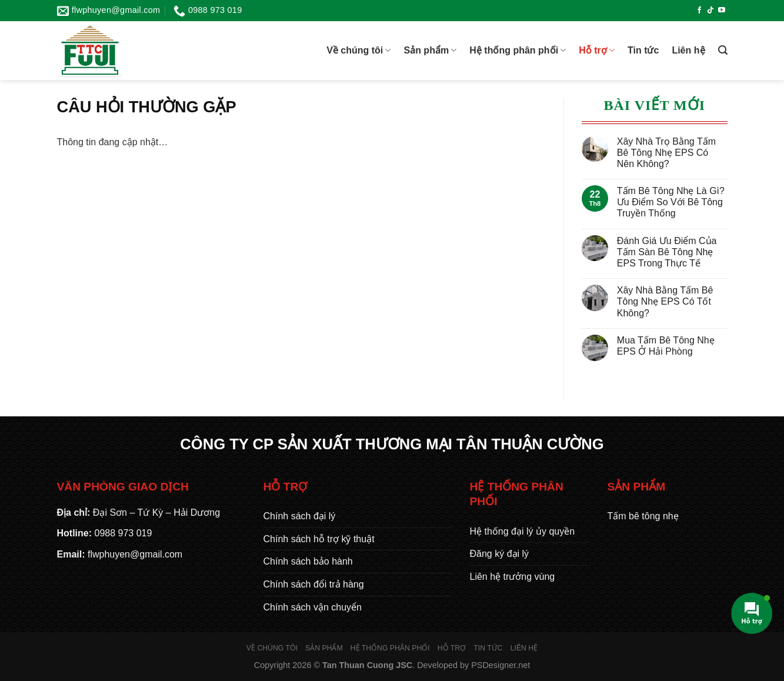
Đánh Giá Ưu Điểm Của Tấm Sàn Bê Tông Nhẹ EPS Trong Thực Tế (667, 252)
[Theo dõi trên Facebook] (699, 11)
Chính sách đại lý (300, 516)
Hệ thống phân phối (518, 50)
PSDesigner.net (501, 665)
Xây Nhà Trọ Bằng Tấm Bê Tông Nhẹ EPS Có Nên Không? (666, 153)
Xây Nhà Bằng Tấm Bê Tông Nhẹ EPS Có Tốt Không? (665, 301)
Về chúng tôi (358, 50)
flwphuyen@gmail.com (135, 554)
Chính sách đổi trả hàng (314, 584)
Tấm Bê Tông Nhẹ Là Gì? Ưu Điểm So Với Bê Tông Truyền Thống (671, 202)
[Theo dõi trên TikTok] (710, 11)
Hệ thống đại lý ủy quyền (523, 531)
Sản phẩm (430, 50)
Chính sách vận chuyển (313, 607)
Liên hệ (688, 50)
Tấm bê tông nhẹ (643, 516)
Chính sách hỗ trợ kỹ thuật (319, 539)
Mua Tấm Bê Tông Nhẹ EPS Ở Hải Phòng (666, 346)
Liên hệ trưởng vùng (513, 577)
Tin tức (643, 50)
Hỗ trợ (597, 50)
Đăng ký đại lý (500, 554)
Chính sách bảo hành (308, 561)
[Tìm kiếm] (723, 50)
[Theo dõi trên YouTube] (722, 11)
